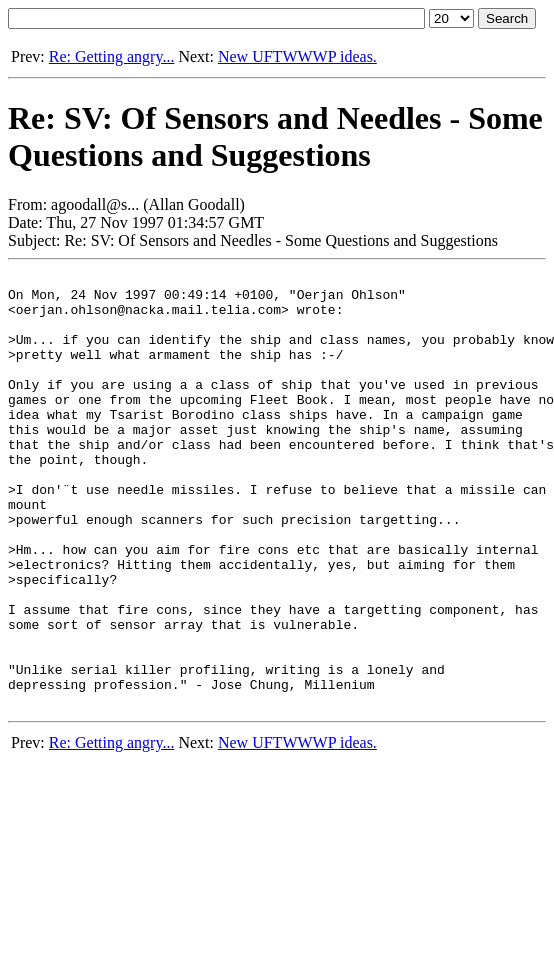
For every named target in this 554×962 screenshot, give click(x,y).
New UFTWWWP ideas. (297, 56)
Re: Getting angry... (112, 56)
